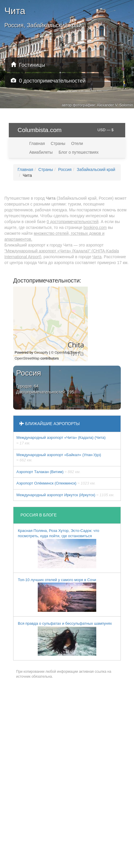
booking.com (95, 227)
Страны (58, 143)
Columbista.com (40, 130)
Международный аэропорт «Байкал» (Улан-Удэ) (59, 458)
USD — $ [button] (105, 130)
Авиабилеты (41, 152)
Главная (37, 143)
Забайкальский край (96, 170)
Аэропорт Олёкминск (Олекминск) (56, 483)
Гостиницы (28, 65)
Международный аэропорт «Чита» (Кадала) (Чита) (61, 440)
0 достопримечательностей (48, 81)
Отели (77, 143)
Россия (65, 170)
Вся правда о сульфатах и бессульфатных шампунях (65, 638)
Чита (97, 257)
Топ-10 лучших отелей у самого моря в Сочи (57, 595)
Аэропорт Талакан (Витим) (48, 472)
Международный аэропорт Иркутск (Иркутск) (65, 495)
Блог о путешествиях (79, 152)
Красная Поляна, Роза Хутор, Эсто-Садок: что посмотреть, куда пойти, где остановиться (59, 548)
